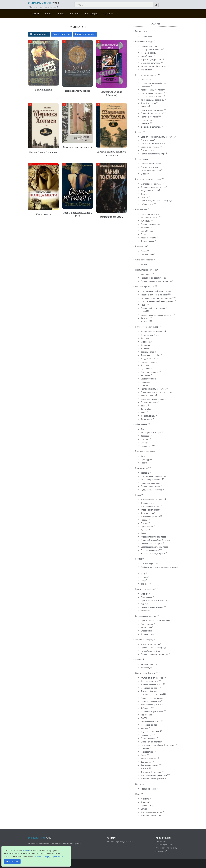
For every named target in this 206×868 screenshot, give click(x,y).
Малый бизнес (147, 56)
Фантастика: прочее (150, 765)
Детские (139, 132)
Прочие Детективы (149, 117)
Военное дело (142, 31)
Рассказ (144, 530)
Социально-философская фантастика (157, 745)
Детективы (146, 86)
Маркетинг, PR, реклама (151, 60)
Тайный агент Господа (78, 91)
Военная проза (147, 503)
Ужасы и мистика (148, 758)
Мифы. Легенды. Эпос (150, 651)
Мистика (144, 728)
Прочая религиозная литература (155, 601)
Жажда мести (43, 214)
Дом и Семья (141, 209)
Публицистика (147, 204)
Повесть (144, 523)
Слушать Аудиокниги (165, 845)
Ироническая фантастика (152, 698)
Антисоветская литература (153, 500)
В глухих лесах (43, 90)
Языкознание (147, 419)
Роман (143, 533)
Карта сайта (161, 841)
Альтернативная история (152, 678)
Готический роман (149, 691)
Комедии (145, 802)
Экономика (146, 70)
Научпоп (144, 197)
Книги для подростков (151, 170)
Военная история (148, 352)
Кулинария (146, 221)
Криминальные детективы (153, 100)
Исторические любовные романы (156, 291)
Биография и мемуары (151, 433)
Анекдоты (145, 799)
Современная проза (150, 550)
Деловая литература (144, 41)
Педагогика (146, 382)
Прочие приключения (150, 486)
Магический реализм (150, 517)
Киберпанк (146, 708)
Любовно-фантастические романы (156, 298)
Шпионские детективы (151, 127)
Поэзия (144, 463)
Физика (144, 406)
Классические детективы (152, 97)
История (144, 439)
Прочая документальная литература (157, 201)
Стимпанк (145, 748)
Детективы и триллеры (146, 75)
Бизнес (144, 429)
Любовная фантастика (151, 722)
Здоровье (145, 436)
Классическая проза (150, 510)
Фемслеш (145, 318)
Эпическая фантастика (151, 772)
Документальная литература (148, 179)
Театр (143, 580)
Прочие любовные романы (153, 308)
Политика (145, 385)
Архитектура (146, 668)
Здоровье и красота (150, 217)
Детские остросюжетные (152, 144)
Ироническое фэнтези (151, 701)
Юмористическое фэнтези (153, 779)
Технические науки (149, 402)
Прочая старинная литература (154, 654)
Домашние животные (150, 214)
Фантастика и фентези (145, 673)
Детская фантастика (150, 164)
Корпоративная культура (152, 49)
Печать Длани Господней (43, 152)
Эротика (144, 322)
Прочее (139, 559)
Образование (141, 424)
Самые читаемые (62, 34)
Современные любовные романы (156, 315)
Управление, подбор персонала (155, 66)
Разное (144, 264)
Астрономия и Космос (151, 335)
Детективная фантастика (152, 695)
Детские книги (142, 159)
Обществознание (148, 379)
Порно (144, 305)
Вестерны (145, 473)
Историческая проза (150, 506)
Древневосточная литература (154, 648)
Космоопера (146, 715)
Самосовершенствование (152, 607)
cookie (26, 850)
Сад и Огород (147, 231)
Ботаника (145, 348)
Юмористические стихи (151, 816)
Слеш (143, 311)
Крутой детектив (148, 103)
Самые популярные (85, 34)
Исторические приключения (153, 476)
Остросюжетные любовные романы (157, 301)
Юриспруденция (148, 416)
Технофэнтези (147, 752)
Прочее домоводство (150, 224)
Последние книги (39, 34)
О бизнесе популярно (151, 63)
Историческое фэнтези (151, 705)
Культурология (147, 369)
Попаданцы (146, 735)
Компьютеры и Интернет (146, 270)
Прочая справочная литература (155, 621)
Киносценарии (147, 254)
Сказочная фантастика (151, 742)
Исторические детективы (152, 93)
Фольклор (140, 784)
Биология (145, 338)
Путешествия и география (152, 490)
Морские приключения (151, 480)
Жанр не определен (144, 260)
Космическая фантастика (152, 711)
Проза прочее (147, 527)
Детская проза (147, 140)
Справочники (147, 631)
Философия (146, 409)
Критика (144, 194)
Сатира (144, 809)
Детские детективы (149, 167)
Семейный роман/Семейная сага (155, 540)
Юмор (138, 794)
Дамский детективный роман (154, 83)
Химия (144, 412)
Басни (143, 456)
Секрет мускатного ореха (77, 147)
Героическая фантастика (152, 684)
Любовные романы (144, 287)
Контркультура (147, 513)
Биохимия (145, 345)
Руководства (146, 627)
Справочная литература (146, 616)
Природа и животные (150, 483)
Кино (143, 574)
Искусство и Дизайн (150, 191)
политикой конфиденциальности (48, 856)
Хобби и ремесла (148, 238)
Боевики (144, 80)
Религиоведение (148, 396)
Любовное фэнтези (149, 725)
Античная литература (150, 644)
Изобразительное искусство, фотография (159, 567)
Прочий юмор (147, 806)
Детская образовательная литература (158, 137)
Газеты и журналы (149, 564)
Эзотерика (145, 611)
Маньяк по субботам (112, 217)
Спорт (143, 234)
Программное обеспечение (153, 278)
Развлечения (146, 228)
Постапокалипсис (149, 738)
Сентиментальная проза (151, 543)
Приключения (141, 468)
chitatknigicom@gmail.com (121, 841)
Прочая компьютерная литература (156, 281)
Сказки (144, 174)
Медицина (145, 375)
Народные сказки (149, 789)
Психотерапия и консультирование (156, 392)
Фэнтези (145, 769)
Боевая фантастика (149, 681)
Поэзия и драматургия (145, 451)
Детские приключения (151, 147)
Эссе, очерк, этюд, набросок (153, 554)
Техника (139, 660)
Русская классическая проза (153, 537)
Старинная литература (145, 639)
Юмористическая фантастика (154, 775)
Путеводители (147, 624)
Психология (146, 446)
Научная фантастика (150, 732)
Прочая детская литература (153, 154)
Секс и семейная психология (154, 399)
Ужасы (144, 755)
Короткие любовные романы (154, 295)
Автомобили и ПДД (149, 664)
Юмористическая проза (151, 812)
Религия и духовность (145, 589)
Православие (147, 597)
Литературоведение (150, 372)
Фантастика (146, 762)
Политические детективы (152, 110)
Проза (138, 495)
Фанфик (144, 584)
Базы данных (147, 275)
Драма (144, 251)
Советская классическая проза (154, 547)
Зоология (145, 365)
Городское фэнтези (149, 688)
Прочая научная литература (153, 389)
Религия (144, 604)
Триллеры (145, 123)
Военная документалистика (153, 187)
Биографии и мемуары (151, 184)
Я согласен (14, 861)
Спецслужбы (146, 36)
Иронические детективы (152, 90)
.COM (44, 3)
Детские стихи (147, 150)
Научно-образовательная (146, 327)
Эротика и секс (147, 241)
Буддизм (145, 594)
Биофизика (146, 342)
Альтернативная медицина (153, 332)
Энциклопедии (147, 634)
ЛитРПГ (144, 718)
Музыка (144, 577)
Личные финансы (148, 53)
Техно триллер (147, 120)
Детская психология (150, 362)
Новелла (145, 520)
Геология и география (151, 355)
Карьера (144, 443)
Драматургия (141, 246)
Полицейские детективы (152, 113)
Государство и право (150, 359)
